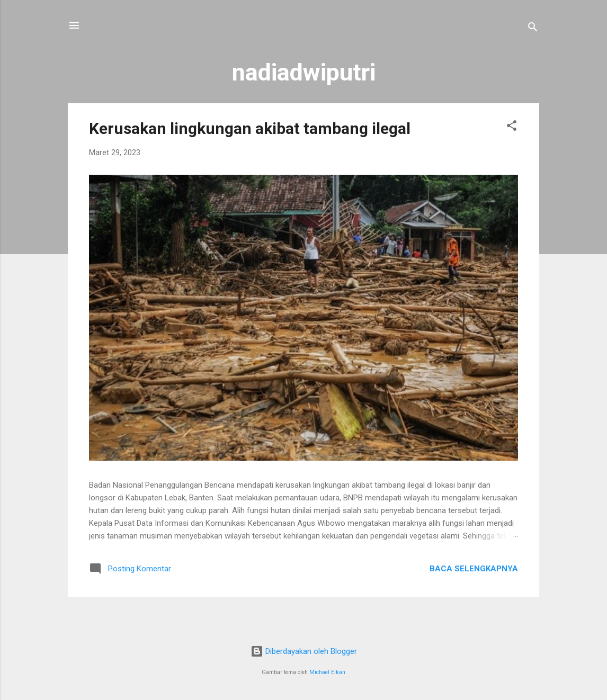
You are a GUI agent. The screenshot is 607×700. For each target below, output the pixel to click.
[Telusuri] (533, 29)
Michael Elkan (327, 672)
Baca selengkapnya (474, 569)
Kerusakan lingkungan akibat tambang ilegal (250, 128)
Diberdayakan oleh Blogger (304, 651)
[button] (512, 127)
